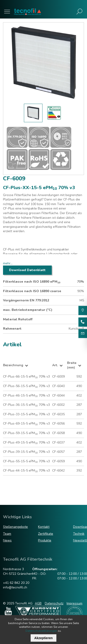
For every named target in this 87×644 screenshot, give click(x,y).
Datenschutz (54, 603)
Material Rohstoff (18, 319)
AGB (38, 603)
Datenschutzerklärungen (41, 631)
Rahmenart (12, 329)
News (7, 540)
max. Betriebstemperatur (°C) (28, 310)
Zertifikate (46, 534)
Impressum (74, 603)
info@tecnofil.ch (15, 587)
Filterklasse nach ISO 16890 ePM (32, 282)
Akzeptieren (43, 638)
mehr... (8, 263)
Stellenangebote (15, 527)
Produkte (45, 540)
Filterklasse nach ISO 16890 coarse (32, 291)
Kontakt (44, 527)
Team (7, 534)
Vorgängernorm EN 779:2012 (26, 300)
